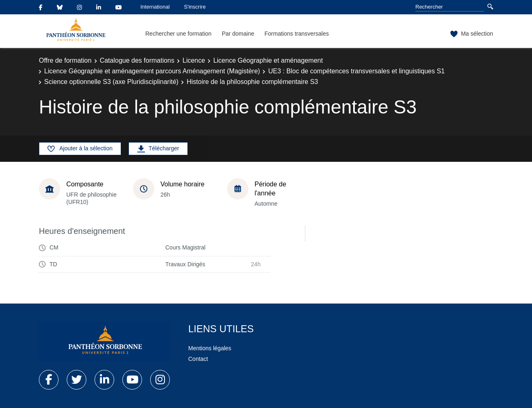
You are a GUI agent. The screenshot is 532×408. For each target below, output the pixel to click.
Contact (198, 359)
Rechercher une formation (178, 34)
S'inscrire (195, 7)
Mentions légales (210, 348)
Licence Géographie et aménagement (268, 60)
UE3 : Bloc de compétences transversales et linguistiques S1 (356, 71)
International (155, 7)
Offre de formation (65, 60)
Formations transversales (296, 34)
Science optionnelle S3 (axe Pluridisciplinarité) (111, 82)
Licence (194, 60)
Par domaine (238, 34)
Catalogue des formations (137, 60)
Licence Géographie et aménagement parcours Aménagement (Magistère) (152, 71)
